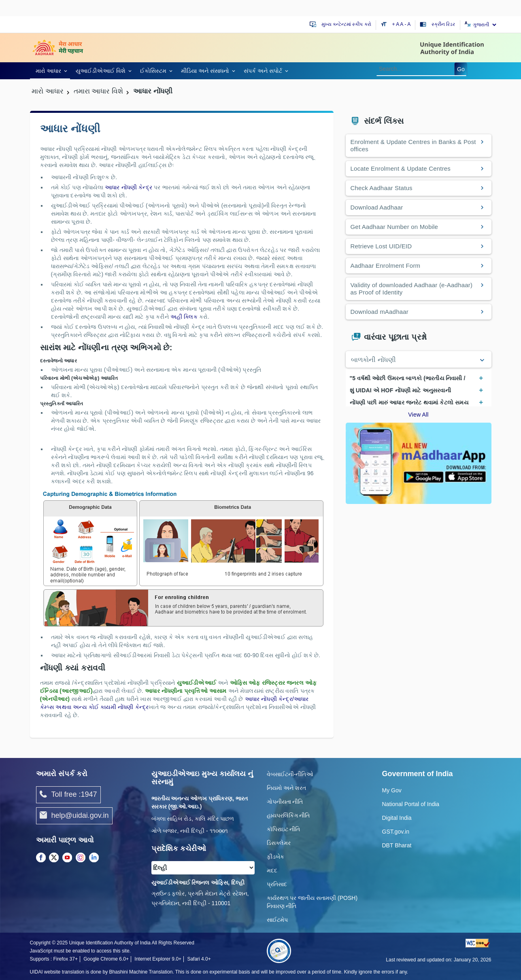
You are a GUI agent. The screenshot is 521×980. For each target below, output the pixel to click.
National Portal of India (411, 804)
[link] (50, 70)
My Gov (392, 790)
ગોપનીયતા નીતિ (285, 802)
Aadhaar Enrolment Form (386, 266)
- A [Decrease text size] (408, 24)
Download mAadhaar (380, 312)
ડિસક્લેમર (279, 843)
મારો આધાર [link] (49, 71)
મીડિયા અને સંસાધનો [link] (205, 71)
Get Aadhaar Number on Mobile (394, 227)
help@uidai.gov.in (74, 816)
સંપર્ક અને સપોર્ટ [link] (263, 71)
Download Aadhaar (377, 207)
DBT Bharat (397, 845)
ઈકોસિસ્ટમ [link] (153, 71)
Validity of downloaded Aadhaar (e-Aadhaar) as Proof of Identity (412, 289)
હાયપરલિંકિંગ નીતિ (288, 815)
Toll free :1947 (68, 795)
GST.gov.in (396, 832)
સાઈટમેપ (277, 920)
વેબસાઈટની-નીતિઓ (290, 774)
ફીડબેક (275, 857)
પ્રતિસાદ (277, 884)
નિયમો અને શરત (287, 788)
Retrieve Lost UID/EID (381, 246)
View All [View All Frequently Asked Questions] (418, 415)
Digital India (397, 818)
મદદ (272, 870)
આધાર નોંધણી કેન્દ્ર (129, 187)
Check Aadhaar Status (382, 188)
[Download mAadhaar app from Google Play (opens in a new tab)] (419, 463)
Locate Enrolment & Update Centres (401, 168)
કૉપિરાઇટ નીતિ (284, 829)
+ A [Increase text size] (396, 24)
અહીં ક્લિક (185, 317)
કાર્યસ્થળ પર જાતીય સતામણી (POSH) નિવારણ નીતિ (312, 902)
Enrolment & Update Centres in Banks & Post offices (413, 145)
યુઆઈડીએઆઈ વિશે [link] (101, 71)
